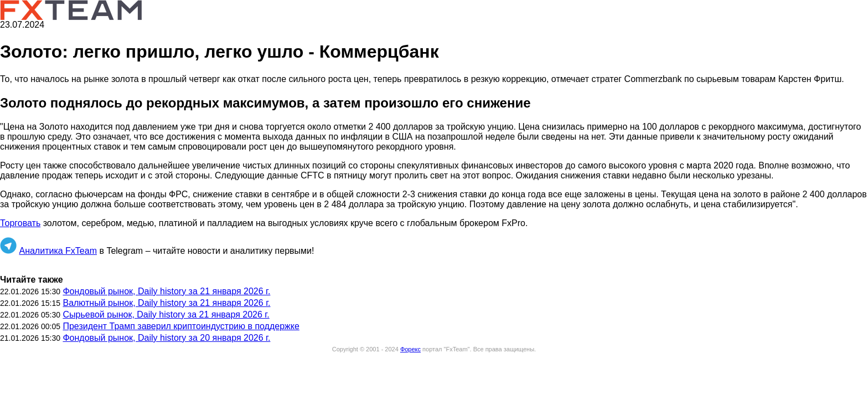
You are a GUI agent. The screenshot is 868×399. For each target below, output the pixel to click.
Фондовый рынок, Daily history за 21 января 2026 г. (166, 291)
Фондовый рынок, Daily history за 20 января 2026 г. (166, 338)
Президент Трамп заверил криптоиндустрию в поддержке (181, 326)
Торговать (20, 223)
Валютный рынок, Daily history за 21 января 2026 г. (166, 303)
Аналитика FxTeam (58, 251)
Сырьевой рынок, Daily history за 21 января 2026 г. (166, 314)
